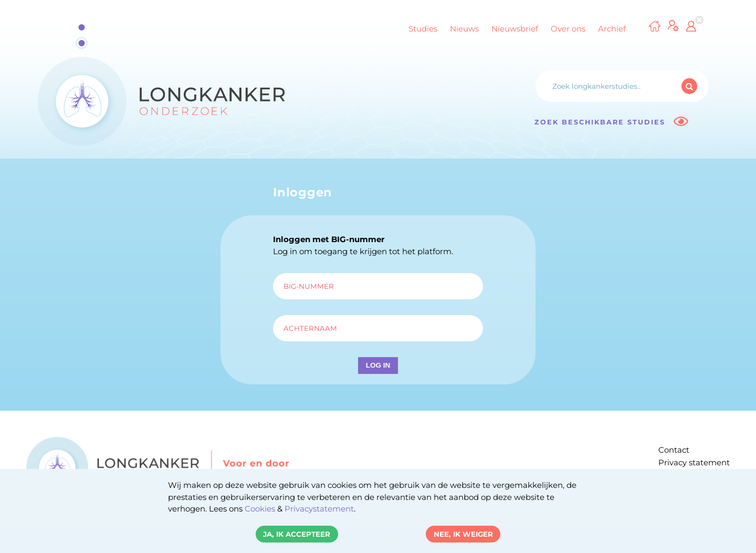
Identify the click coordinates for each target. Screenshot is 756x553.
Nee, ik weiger (463, 534)
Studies (423, 29)
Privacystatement (319, 509)
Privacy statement (694, 462)
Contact (674, 450)
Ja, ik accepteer (297, 534)
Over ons (568, 29)
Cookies (260, 509)
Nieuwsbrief (515, 29)
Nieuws (464, 29)
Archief (612, 29)
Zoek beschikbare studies (611, 122)
